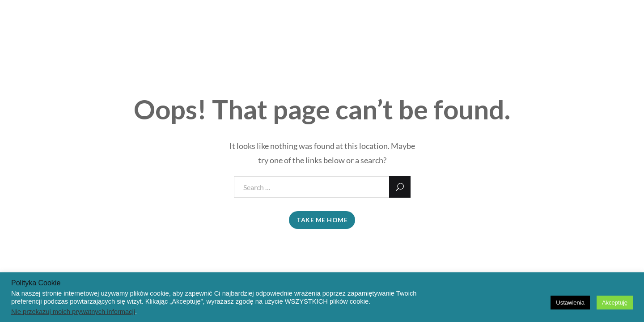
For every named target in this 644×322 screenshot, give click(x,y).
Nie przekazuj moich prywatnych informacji (73, 312)
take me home (322, 220)
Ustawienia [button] (570, 303)
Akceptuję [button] (615, 303)
